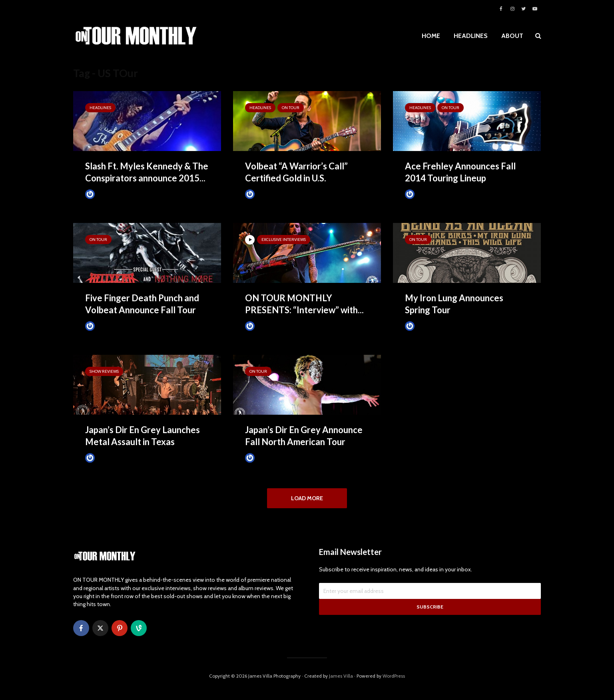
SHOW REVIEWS (104, 371)
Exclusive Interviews (284, 240)
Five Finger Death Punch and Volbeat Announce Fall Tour (142, 304)
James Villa (103, 194)
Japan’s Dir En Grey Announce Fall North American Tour (304, 436)
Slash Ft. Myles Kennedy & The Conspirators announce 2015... (147, 172)
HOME (431, 36)
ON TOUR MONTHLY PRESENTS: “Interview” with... (304, 304)
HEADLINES (471, 36)
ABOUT (512, 36)
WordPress (394, 682)
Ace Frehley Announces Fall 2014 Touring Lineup (460, 172)
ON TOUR (291, 108)
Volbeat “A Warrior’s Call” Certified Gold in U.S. (296, 172)
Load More (307, 498)
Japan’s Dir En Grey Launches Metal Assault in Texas (143, 436)
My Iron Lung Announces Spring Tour (454, 304)
